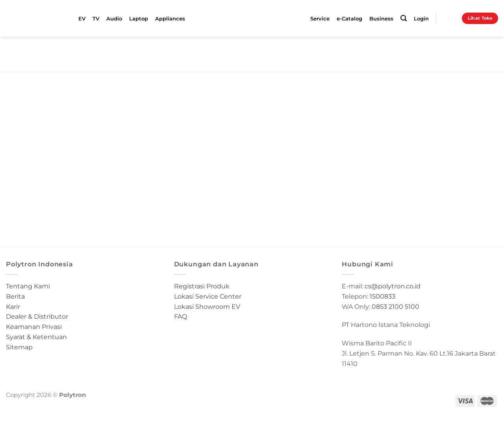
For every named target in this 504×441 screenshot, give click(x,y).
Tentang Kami (28, 286)
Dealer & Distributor (37, 316)
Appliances (170, 18)
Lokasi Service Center (208, 296)
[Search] (404, 18)
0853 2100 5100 (396, 306)
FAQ (181, 316)
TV (96, 18)
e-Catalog (349, 18)
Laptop (139, 18)
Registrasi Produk (202, 286)
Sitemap (19, 347)
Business (381, 18)
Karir (13, 306)
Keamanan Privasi (34, 327)
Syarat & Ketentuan (36, 337)
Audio (114, 18)
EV (82, 18)
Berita (15, 296)
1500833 (383, 296)
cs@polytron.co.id (393, 286)
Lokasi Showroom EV (207, 306)
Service (320, 18)
